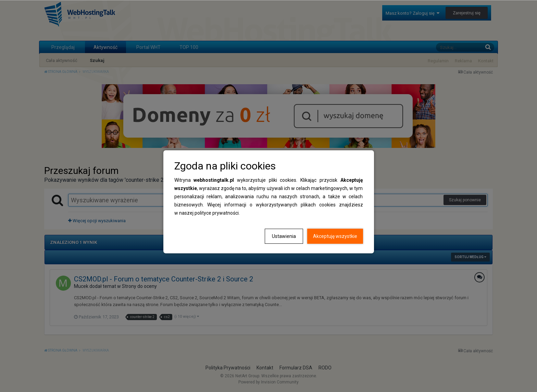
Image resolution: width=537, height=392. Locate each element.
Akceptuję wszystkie (335, 236)
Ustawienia (284, 236)
